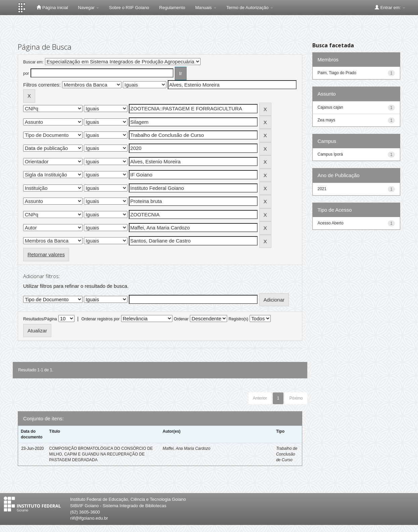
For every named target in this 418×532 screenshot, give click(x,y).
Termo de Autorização (250, 8)
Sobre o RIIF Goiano (129, 8)
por (26, 73)
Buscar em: (33, 62)
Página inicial (52, 7)
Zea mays (327, 120)
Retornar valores (46, 254)
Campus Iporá (330, 154)
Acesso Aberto (331, 223)
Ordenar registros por (100, 319)
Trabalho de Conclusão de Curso (287, 454)
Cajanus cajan (330, 107)
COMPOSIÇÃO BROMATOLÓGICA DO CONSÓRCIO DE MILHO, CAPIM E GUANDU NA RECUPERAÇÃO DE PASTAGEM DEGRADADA (101, 454)
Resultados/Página (40, 319)
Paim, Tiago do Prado (337, 73)
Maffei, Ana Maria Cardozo (187, 448)
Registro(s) (238, 319)
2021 (322, 189)
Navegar (89, 8)
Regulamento (172, 8)
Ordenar (181, 319)
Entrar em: (390, 7)
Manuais (206, 8)
